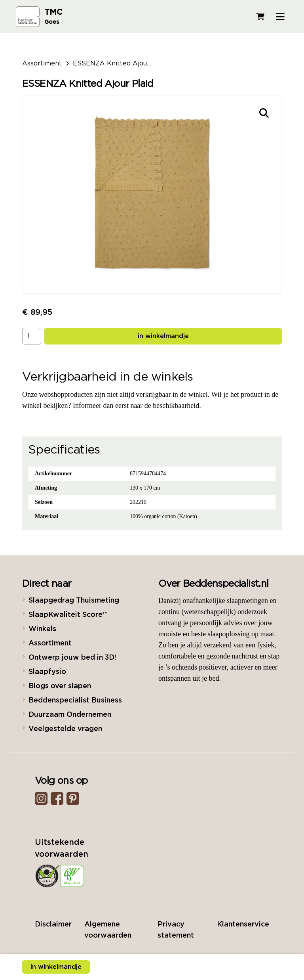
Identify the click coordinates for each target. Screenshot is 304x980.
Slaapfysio (47, 672)
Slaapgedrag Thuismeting (74, 601)
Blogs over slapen (60, 686)
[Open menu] (280, 17)
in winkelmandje (163, 336)
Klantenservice (243, 924)
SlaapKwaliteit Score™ (68, 615)
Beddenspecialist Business (75, 701)
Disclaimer (53, 924)
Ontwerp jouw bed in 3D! (72, 658)
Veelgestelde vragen (65, 729)
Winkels (42, 629)
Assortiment (42, 63)
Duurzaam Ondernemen (70, 715)
